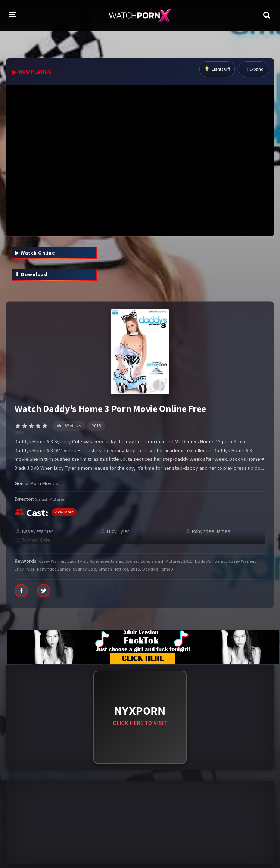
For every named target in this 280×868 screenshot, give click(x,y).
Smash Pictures (50, 499)
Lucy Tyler (118, 531)
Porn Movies (44, 483)
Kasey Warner (38, 531)
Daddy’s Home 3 (210, 561)
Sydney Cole (36, 540)
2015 (96, 426)
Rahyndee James (211, 531)
